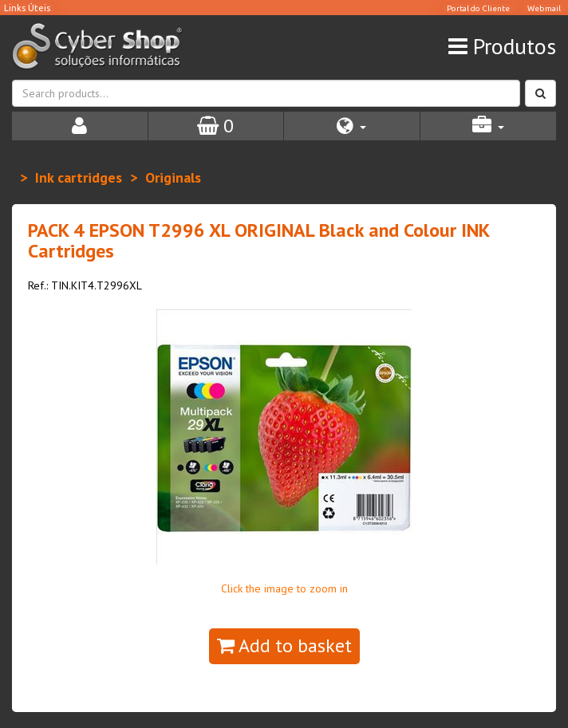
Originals (173, 177)
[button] (352, 126)
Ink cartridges (79, 177)
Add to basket (284, 645)
